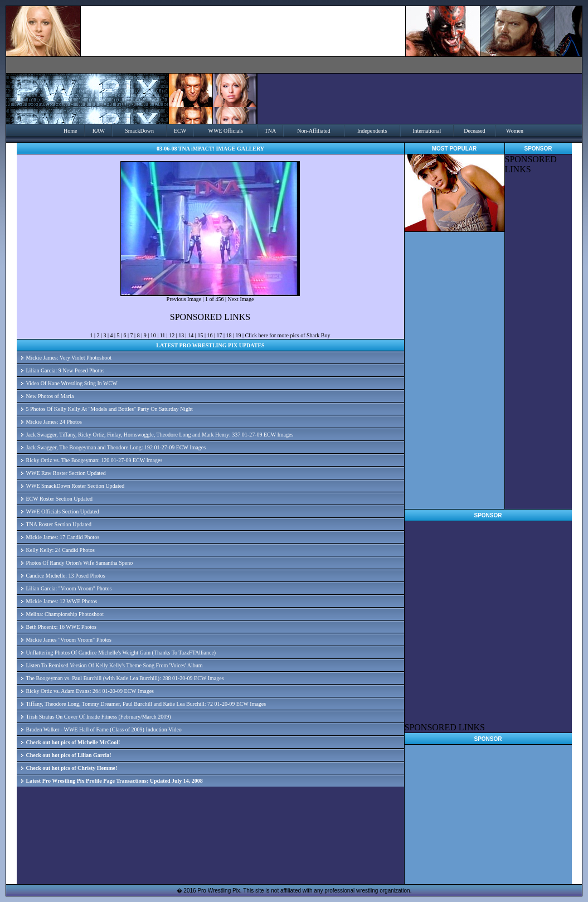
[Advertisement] (538, 342)
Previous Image (184, 299)
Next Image (240, 299)
